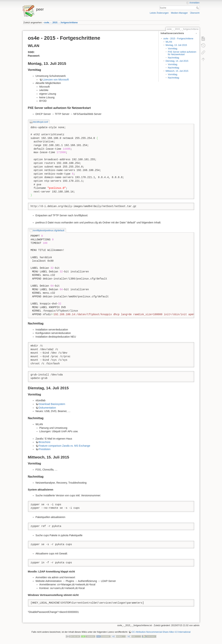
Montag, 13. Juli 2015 (176, 45)
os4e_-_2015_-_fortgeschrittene (61, 23)
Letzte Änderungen (159, 13)
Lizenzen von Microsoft (56, 80)
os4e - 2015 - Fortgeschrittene (178, 39)
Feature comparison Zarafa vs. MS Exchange (65, 446)
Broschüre (45, 442)
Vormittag (173, 49)
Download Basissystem (52, 404)
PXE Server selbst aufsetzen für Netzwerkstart (182, 53)
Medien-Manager (179, 13)
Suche (198, 8)
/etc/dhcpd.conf (40, 122)
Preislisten (45, 449)
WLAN (169, 42)
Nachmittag (173, 58)
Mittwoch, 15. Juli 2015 (177, 71)
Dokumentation (47, 408)
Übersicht (195, 13)
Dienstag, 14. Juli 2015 (177, 61)
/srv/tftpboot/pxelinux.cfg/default (49, 231)
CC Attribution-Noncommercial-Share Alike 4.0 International (161, 632)
